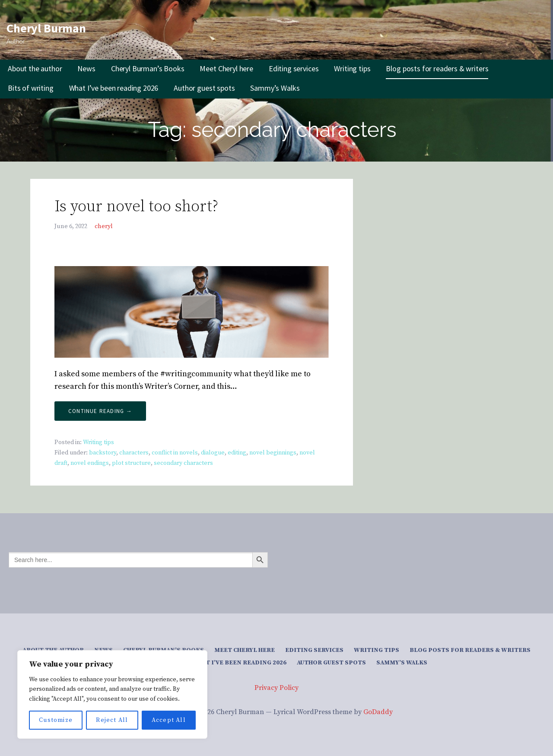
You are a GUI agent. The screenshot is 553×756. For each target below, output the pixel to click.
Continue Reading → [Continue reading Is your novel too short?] (100, 411)
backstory (103, 453)
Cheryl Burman (46, 28)
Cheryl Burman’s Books (148, 68)
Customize (56, 720)
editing (237, 453)
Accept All (169, 720)
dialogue (213, 453)
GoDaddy (378, 712)
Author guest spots (204, 88)
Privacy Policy (276, 688)
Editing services (294, 68)
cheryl (104, 226)
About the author (35, 68)
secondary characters (183, 463)
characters (134, 453)
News (86, 68)
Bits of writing (31, 88)
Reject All (112, 720)
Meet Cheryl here (226, 68)
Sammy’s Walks (275, 88)
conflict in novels (175, 453)
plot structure (131, 463)
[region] (112, 694)
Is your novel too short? (136, 207)
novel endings (90, 463)
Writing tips (352, 68)
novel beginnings (273, 453)
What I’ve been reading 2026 (114, 88)
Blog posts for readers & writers (437, 68)
